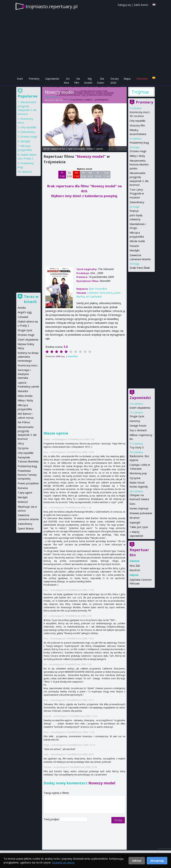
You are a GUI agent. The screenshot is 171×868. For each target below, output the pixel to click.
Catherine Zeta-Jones (100, 293)
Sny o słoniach (138, 430)
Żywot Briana (26, 528)
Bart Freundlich (63, 100)
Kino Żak (135, 566)
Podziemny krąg (139, 143)
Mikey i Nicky (137, 156)
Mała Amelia (25, 396)
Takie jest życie (139, 527)
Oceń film (73, 356)
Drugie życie (137, 416)
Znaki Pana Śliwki (140, 268)
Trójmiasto (140, 92)
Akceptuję (157, 861)
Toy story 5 (137, 447)
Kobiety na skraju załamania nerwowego (28, 357)
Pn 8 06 (83, 175)
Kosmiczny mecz (28, 365)
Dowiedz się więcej (63, 862)
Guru (132, 504)
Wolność (27, 172)
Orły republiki (137, 121)
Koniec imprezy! (139, 508)
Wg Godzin (88, 81)
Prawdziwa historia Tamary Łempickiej (27, 475)
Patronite (142, 79)
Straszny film (137, 125)
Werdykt (135, 250)
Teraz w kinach (31, 299)
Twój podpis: (52, 819)
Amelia (22, 308)
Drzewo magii (138, 151)
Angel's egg (25, 312)
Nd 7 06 (76, 175)
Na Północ (24, 422)
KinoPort (135, 570)
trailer (91, 149)
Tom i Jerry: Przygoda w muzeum (137, 193)
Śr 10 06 (98, 175)
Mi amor (135, 518)
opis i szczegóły (76, 149)
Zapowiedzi (52, 79)
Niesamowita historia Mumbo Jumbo (139, 165)
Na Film (77, 81)
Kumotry (135, 421)
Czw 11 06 (106, 175)
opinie (100, 149)
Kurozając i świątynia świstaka (24, 374)
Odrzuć (137, 861)
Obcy (21, 443)
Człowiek (23, 317)
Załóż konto (141, 5)
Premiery (34, 79)
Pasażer (134, 246)
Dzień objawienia (140, 408)
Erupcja (134, 211)
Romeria (23, 488)
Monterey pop (138, 473)
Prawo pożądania (28, 483)
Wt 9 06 (90, 175)
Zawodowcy (137, 202)
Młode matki (137, 241)
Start (20, 79)
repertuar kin (58, 149)
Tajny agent (25, 493)
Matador (23, 391)
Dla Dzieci (101, 81)
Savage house (138, 426)
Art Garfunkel (94, 297)
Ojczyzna (135, 478)
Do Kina (67, 81)
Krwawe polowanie (141, 513)
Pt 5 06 (62, 175)
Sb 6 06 (70, 175)
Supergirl (135, 522)
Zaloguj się (124, 5)
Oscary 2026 (115, 81)
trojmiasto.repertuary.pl (52, 6)
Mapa (127, 79)
